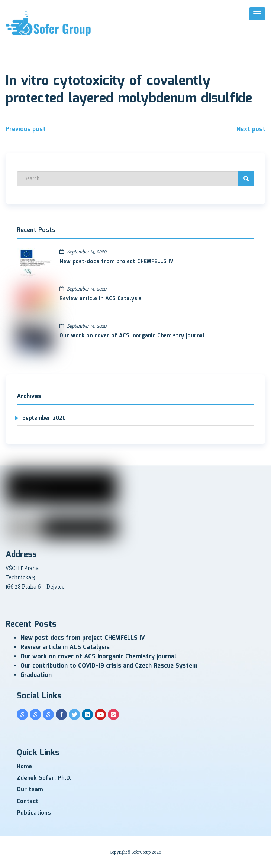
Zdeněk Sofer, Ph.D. (44, 778)
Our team (30, 790)
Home (24, 767)
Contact (28, 802)
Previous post (26, 129)
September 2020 (44, 418)
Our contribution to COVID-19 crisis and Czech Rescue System (109, 666)
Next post (251, 129)
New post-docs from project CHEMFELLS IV (117, 262)
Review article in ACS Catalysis (101, 299)
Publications (34, 813)
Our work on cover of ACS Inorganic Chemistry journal (132, 336)
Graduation (36, 675)
